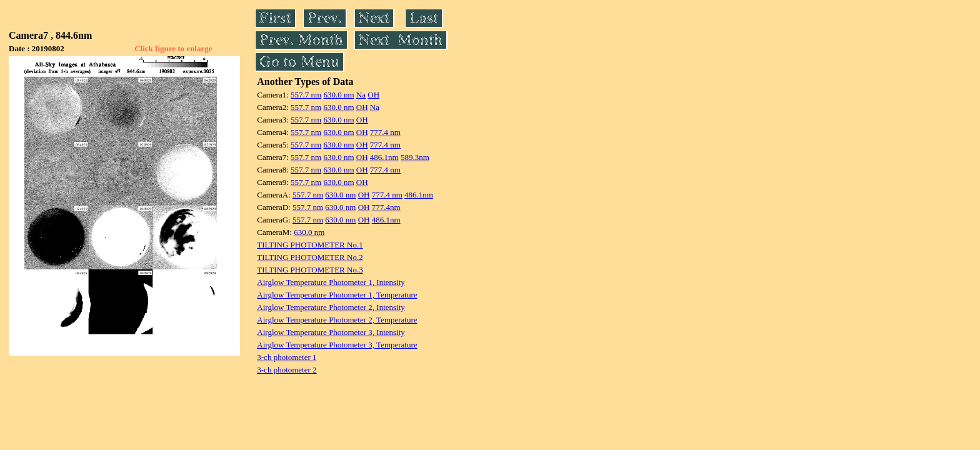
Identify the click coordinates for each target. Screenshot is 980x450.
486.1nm (384, 157)
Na (361, 95)
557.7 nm (306, 95)
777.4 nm (385, 132)
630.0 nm (338, 95)
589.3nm (415, 157)
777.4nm (386, 207)
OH (373, 95)
